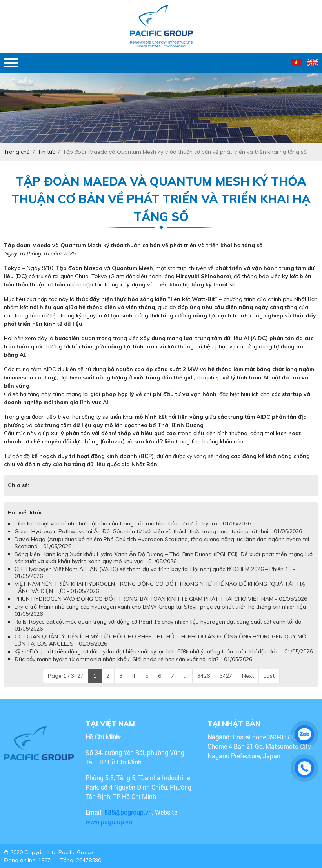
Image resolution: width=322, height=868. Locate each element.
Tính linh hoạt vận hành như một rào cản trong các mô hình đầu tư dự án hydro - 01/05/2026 (133, 523)
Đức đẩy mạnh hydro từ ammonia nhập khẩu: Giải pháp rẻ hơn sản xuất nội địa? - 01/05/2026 (133, 659)
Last (269, 676)
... (186, 676)
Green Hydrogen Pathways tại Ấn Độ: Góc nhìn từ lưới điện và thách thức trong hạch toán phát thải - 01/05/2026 (158, 531)
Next (248, 676)
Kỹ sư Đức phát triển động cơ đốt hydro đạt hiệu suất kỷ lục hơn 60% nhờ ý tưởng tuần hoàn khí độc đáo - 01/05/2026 (164, 651)
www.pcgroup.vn (110, 821)
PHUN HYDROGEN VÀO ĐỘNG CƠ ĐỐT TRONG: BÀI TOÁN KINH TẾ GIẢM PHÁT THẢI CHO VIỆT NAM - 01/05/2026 (161, 599)
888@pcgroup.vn (128, 812)
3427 (226, 676)
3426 (204, 676)
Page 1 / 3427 (66, 676)
